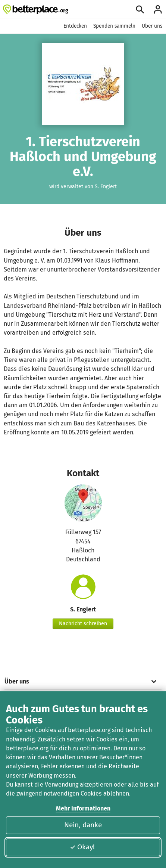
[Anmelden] (158, 9)
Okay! (82, 847)
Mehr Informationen (83, 808)
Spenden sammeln (114, 26)
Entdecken (75, 26)
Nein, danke (83, 825)
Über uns (152, 26)
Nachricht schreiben (83, 624)
